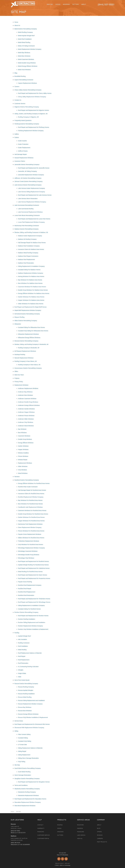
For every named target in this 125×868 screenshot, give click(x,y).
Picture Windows (23, 456)
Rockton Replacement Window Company (30, 626)
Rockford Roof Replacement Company (30, 585)
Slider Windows (23, 466)
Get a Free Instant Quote (22, 680)
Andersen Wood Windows (26, 426)
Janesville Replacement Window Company (31, 175)
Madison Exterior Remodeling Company (26, 229)
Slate (20, 677)
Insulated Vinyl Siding (25, 741)
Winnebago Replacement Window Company (31, 548)
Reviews (17, 477)
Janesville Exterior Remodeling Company (27, 164)
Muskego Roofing (20, 354)
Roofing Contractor (24, 643)
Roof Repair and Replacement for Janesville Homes (34, 168)
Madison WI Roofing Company (27, 239)
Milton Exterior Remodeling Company (26, 321)
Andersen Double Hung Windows (28, 402)
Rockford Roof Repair (25, 589)
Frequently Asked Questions (23, 120)
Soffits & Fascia (23, 151)
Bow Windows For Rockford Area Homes (30, 504)
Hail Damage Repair (21, 154)
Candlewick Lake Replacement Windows (30, 507)
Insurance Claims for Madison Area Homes (31, 249)
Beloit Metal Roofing (24, 42)
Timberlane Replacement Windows (29, 541)
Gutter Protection (23, 144)
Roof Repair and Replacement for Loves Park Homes (34, 219)
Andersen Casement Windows (27, 399)
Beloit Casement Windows (26, 59)
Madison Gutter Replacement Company (30, 236)
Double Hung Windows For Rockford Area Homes (33, 514)
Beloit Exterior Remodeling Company (26, 29)
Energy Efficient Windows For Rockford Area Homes (34, 483)
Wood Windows (23, 473)
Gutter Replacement (24, 148)
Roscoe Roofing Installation (26, 694)
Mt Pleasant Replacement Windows (25, 351)
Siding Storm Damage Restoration (28, 758)
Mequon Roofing (19, 317)
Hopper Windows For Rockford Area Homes (31, 521)
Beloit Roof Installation (25, 39)
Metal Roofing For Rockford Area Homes (30, 572)
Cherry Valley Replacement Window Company (32, 97)
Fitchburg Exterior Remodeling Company (27, 124)
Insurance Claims (20, 161)
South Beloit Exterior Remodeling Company (28, 768)
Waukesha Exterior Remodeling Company (27, 789)
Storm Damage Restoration (23, 775)
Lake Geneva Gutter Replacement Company (31, 188)
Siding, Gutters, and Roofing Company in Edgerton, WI (31, 114)
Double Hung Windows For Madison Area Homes (33, 290)
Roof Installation (23, 646)
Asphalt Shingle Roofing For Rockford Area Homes (33, 565)
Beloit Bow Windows (24, 56)
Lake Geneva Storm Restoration (28, 198)
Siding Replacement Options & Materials (30, 748)
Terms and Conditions (21, 785)
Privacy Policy (19, 382)
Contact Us (18, 100)
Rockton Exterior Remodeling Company (26, 612)
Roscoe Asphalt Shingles (26, 690)
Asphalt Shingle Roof (24, 636)
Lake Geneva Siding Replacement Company (31, 192)
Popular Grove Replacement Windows (30, 534)
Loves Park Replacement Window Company (31, 222)
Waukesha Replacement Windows (28, 795)
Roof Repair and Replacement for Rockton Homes (33, 616)
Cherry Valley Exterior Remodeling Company (28, 90)
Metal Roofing (22, 650)
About (99, 825)
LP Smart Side (22, 744)
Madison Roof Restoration (26, 263)
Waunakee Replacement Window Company (28, 802)
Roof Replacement (24, 660)
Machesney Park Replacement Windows (30, 524)
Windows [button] (66, 4)
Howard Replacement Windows (24, 158)
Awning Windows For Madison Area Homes (31, 276)
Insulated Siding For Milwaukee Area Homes (31, 327)
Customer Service (20, 103)
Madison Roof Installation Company (29, 246)
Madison (80, 828)
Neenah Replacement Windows (24, 358)
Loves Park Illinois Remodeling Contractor (27, 215)
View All (80, 838)
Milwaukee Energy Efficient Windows (29, 338)
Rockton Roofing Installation (27, 619)
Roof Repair (22, 656)
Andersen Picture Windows (26, 416)
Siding (16, 731)
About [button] (84, 4)
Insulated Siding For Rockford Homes (29, 609)
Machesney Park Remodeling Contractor (27, 226)
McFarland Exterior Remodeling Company (27, 314)
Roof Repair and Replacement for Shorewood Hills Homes (32, 724)
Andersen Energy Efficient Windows (29, 405)
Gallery (17, 134)
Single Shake (22, 673)
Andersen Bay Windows (25, 392)
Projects (17, 378)
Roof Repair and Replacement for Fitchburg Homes (34, 127)
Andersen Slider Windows (26, 419)
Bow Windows (22, 433)
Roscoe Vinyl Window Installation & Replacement (33, 717)
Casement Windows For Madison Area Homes (32, 287)
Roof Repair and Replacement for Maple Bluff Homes (30, 307)
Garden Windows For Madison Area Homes (31, 297)
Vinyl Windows (22, 470)
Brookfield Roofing (20, 76)
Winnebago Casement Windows (28, 551)
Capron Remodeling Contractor (24, 80)
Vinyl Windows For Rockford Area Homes (31, 544)
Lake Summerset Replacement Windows (30, 212)
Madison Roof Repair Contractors (28, 256)
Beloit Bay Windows (24, 53)
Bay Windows (22, 429)
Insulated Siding (23, 738)
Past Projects (102, 842)
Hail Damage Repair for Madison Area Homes (32, 243)
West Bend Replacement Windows (25, 806)
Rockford (80, 825)
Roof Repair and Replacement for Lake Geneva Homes (35, 195)
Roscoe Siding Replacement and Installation (31, 700)
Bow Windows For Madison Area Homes (30, 283)
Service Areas (19, 721)
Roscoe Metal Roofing (25, 697)
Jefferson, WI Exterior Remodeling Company (28, 178)
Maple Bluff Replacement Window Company (28, 310)
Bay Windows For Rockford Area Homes (30, 500)
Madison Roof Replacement (26, 259)
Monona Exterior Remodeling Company (26, 341)
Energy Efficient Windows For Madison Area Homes (34, 293)
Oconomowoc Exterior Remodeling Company (28, 368)
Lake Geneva (81, 835)
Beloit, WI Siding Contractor (26, 46)
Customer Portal (43, 838)
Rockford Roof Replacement (27, 592)
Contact (40, 825)
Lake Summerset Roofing (26, 209)
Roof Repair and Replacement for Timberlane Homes (34, 599)
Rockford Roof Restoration (26, 595)
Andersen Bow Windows (25, 395)
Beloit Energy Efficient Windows (28, 66)
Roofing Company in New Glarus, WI (26, 361)
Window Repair (23, 460)
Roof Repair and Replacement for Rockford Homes (33, 561)
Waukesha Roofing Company (27, 792)
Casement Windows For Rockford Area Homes (32, 510)
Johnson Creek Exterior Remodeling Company (28, 181)
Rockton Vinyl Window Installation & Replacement (33, 629)
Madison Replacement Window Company (31, 273)
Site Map (17, 765)
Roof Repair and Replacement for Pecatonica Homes (34, 578)
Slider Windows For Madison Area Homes (31, 304)
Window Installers (23, 453)
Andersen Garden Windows (26, 409)
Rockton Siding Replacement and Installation (32, 622)
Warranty (41, 828)
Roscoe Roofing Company (26, 687)
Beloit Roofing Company (25, 32)
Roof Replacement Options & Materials (30, 653)
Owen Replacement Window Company (30, 527)
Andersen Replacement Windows (28, 388)
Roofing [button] (50, 4)
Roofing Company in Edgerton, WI (28, 117)
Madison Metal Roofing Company (28, 253)
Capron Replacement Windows (27, 83)
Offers (16, 371)
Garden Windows (23, 446)
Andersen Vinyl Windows (26, 422)
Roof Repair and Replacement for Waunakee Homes (30, 799)
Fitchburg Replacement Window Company (31, 131)
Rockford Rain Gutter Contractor (28, 487)
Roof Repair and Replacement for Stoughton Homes (34, 782)
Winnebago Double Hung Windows (29, 555)
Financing (41, 832)
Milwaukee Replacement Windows (28, 334)
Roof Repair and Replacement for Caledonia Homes (34, 568)
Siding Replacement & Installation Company (31, 266)
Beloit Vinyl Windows (24, 70)
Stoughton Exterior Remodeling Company (27, 778)
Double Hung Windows (25, 439)
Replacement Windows (21, 385)
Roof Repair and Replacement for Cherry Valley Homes (35, 93)
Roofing (17, 633)
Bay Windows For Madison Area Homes (30, 280)
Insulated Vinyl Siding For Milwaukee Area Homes (33, 331)
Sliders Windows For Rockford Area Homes (31, 538)
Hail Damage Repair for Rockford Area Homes (32, 490)
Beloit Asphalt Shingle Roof (26, 36)
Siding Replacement (24, 755)
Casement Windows (24, 436)
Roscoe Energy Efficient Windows (28, 714)
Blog (16, 73)
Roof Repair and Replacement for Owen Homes (33, 575)
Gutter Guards (22, 141)
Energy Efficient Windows (26, 443)
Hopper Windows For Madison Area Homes (31, 300)
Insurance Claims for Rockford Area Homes (31, 494)
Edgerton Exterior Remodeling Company (27, 107)
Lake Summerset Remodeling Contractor (27, 205)
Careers (17, 87)
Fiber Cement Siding (24, 734)
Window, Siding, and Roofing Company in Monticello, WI (31, 344)
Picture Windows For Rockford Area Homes (31, 531)
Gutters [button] (76, 4)
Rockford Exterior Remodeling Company (27, 480)
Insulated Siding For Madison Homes (29, 270)
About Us (17, 25)
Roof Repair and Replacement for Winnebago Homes (34, 602)
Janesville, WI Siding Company (27, 171)
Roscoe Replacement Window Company (30, 704)
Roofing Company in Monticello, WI (29, 348)
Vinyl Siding (22, 762)
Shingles (21, 670)
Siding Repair (22, 751)
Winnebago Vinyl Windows (26, 558)
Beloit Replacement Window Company (30, 49)
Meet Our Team (19, 375)
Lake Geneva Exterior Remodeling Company (28, 185)
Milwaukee (18, 324)
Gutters (17, 137)
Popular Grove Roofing (25, 582)
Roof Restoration (23, 663)
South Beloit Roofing (24, 772)
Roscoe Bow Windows (25, 711)
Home (16, 22)
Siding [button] (58, 4)
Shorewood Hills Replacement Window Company (29, 728)
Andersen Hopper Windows (26, 412)
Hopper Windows (23, 449)
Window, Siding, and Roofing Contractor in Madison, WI (31, 232)
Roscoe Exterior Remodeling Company (26, 683)
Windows (60, 832)
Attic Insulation (22, 639)
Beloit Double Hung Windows (27, 63)
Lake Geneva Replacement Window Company (32, 202)
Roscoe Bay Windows (25, 707)
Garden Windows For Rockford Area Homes (31, 517)
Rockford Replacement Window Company (31, 497)
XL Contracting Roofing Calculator (28, 667)
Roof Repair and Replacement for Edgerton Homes (33, 110)
